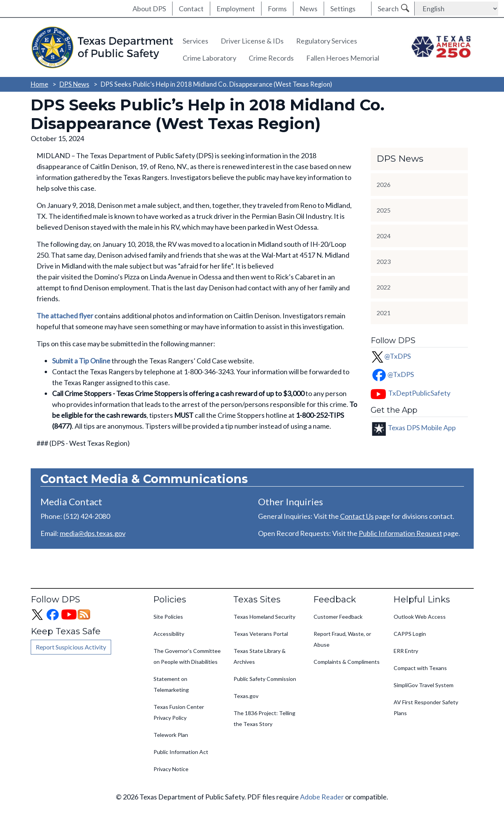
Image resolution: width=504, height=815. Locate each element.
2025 (384, 210)
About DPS (149, 9)
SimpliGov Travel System (424, 685)
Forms (277, 9)
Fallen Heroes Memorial (343, 58)
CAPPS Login (410, 634)
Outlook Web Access (420, 617)
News (309, 9)
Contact (191, 9)
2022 (384, 287)
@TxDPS (391, 356)
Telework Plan (171, 735)
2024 (384, 236)
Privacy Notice (171, 769)
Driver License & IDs (252, 41)
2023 (384, 261)
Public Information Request (400, 533)
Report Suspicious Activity (71, 647)
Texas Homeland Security (264, 617)
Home (39, 84)
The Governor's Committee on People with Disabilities (187, 656)
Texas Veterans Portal (261, 634)
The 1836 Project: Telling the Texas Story (264, 718)
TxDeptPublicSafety (419, 393)
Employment (236, 9)
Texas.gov (246, 696)
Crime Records (271, 58)
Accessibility (169, 634)
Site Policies (168, 617)
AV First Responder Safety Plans (426, 708)
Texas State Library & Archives (260, 656)
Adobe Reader (322, 797)
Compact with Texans (420, 668)
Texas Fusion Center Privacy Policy (179, 712)
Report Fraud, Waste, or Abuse (342, 639)
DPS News (74, 84)
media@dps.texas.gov (93, 533)
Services (195, 41)
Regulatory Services (327, 41)
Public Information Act (181, 752)
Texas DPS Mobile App (422, 427)
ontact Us (359, 516)
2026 (384, 184)
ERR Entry (406, 651)
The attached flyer (65, 316)
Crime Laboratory (209, 58)
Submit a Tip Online (81, 361)
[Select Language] (456, 9)
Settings (343, 9)
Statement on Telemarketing (171, 684)
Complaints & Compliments (347, 662)
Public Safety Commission (265, 679)
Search (388, 9)
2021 (384, 313)
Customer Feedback (338, 617)
